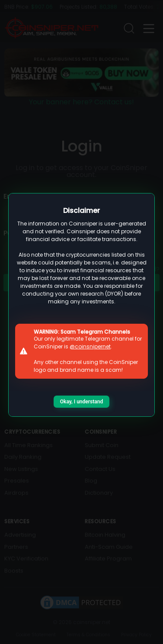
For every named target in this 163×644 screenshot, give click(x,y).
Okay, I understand (81, 402)
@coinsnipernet (90, 346)
